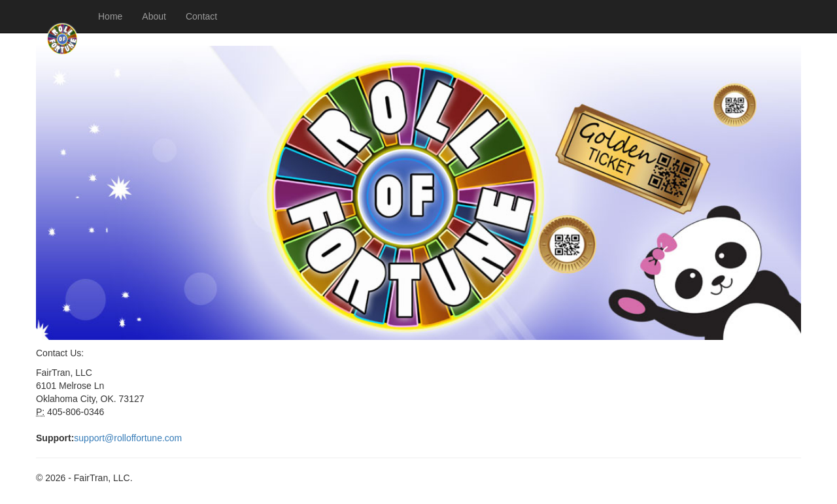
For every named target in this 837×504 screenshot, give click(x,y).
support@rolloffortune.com (128, 438)
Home (110, 16)
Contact (201, 16)
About (154, 16)
